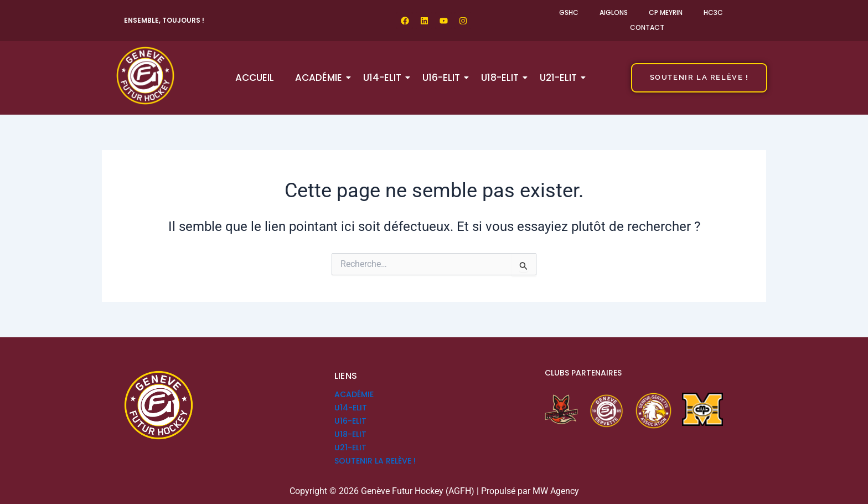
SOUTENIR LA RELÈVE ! (375, 461)
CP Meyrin (666, 12)
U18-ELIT (502, 78)
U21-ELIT (560, 78)
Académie (321, 78)
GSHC (569, 12)
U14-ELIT (384, 78)
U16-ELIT (443, 78)
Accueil (255, 78)
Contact (647, 27)
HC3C (713, 12)
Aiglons (614, 12)
